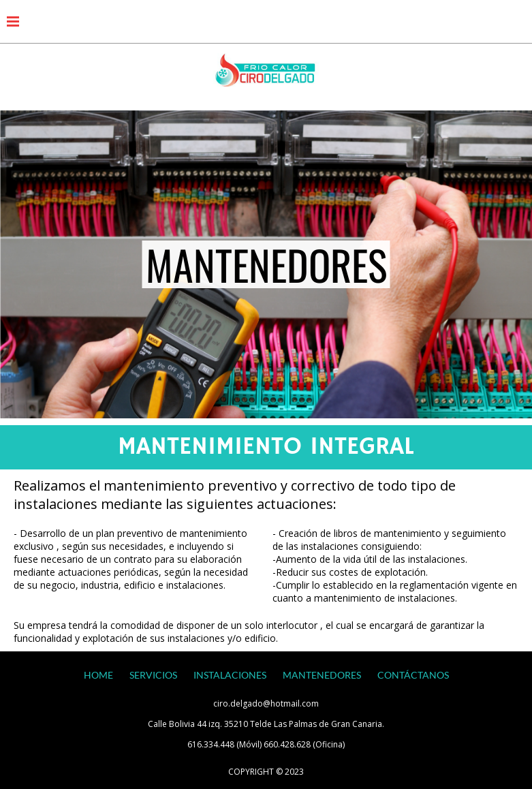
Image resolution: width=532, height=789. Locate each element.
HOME (98, 675)
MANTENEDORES (322, 675)
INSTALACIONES (230, 675)
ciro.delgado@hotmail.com (266, 703)
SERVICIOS (153, 675)
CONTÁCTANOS (413, 675)
